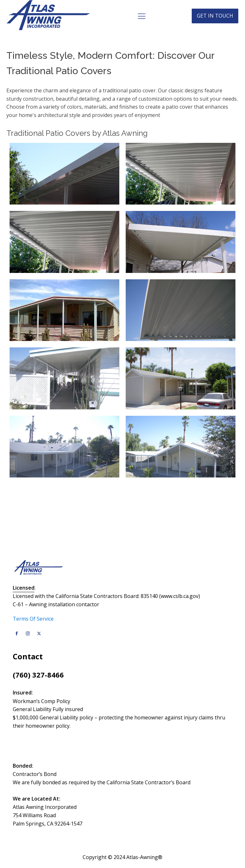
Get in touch (215, 16)
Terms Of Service (33, 619)
